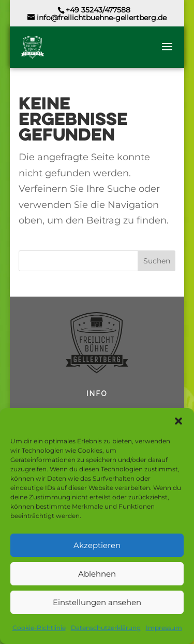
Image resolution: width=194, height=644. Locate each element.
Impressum (164, 628)
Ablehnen (97, 574)
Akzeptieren (97, 545)
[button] (178, 421)
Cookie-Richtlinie (39, 628)
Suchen (157, 261)
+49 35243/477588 (98, 10)
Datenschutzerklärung (106, 628)
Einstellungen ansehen (97, 602)
